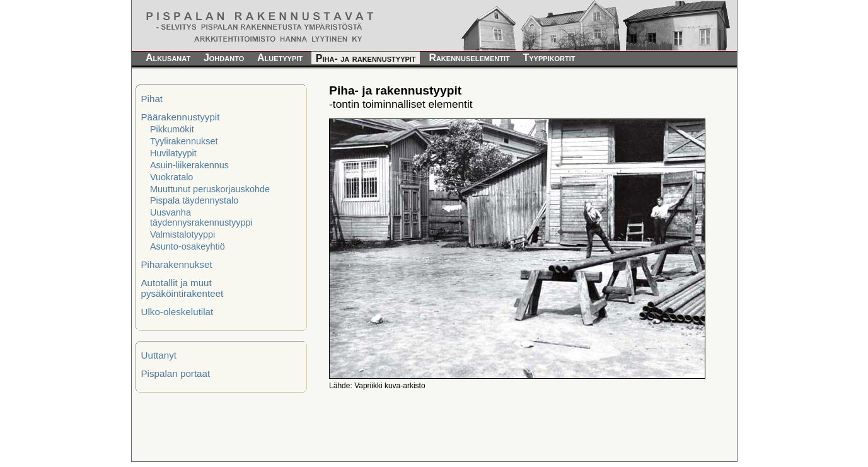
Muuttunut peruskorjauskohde (210, 189)
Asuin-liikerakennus (189, 165)
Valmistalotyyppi (182, 234)
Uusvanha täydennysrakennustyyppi (201, 217)
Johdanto (224, 58)
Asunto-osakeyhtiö (188, 246)
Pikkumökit (172, 129)
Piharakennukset (176, 264)
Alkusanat (168, 58)
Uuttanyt (159, 355)
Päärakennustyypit (180, 117)
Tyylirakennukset (184, 141)
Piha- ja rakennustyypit (366, 58)
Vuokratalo (172, 177)
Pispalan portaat (175, 373)
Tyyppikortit (549, 58)
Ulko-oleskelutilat (177, 312)
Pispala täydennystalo (194, 200)
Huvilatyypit (173, 153)
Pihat (152, 99)
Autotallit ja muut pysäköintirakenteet (182, 288)
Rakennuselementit (469, 58)
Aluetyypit (280, 58)
